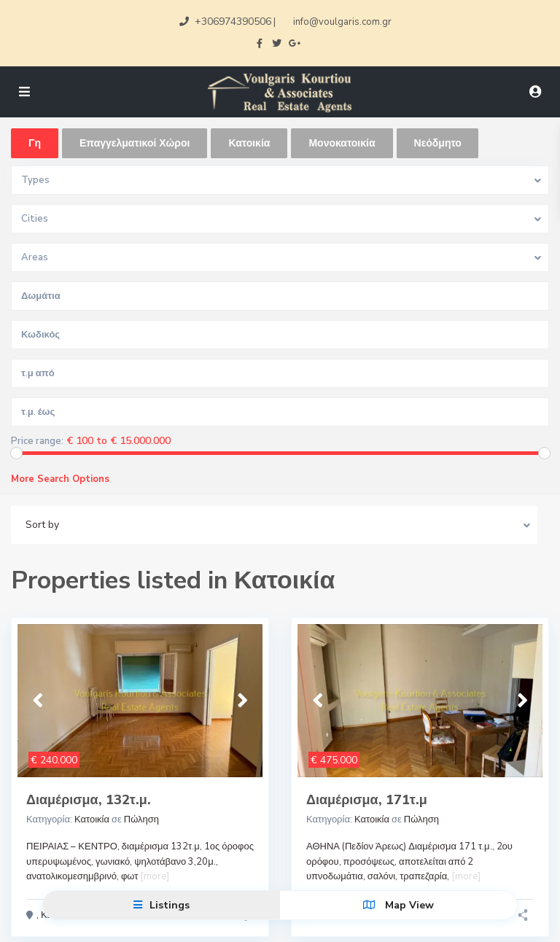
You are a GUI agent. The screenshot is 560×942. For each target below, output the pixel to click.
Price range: (37, 441)
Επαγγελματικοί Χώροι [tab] (135, 143)
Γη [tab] (35, 143)
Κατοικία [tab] (249, 143)
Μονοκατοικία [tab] (342, 143)
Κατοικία (92, 820)
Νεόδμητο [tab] (438, 143)
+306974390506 (233, 22)
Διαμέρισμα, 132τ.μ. (89, 800)
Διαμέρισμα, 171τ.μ (367, 800)
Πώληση (141, 820)
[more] (155, 876)
